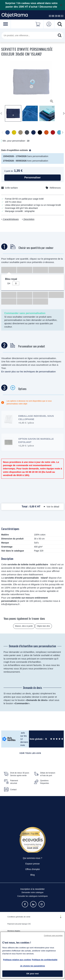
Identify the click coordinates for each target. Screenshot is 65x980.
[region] (32, 955)
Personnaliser (32, 178)
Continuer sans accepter (53, 935)
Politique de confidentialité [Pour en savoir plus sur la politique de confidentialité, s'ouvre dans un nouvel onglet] (45, 960)
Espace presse (33, 864)
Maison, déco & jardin (24, 626)
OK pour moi (32, 974)
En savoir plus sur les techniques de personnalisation (28, 372)
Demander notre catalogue (32, 892)
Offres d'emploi (32, 869)
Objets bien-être (43, 626)
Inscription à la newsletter (32, 889)
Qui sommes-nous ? (32, 858)
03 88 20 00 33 (56, 16)
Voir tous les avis (30, 753)
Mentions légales (14, 931)
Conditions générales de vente (19, 917)
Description (29, 219)
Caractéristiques (11, 219)
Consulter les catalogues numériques (32, 896)
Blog (32, 875)
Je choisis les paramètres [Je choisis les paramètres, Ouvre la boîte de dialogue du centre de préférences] (32, 966)
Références (55, 188)
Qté (9, 283)
